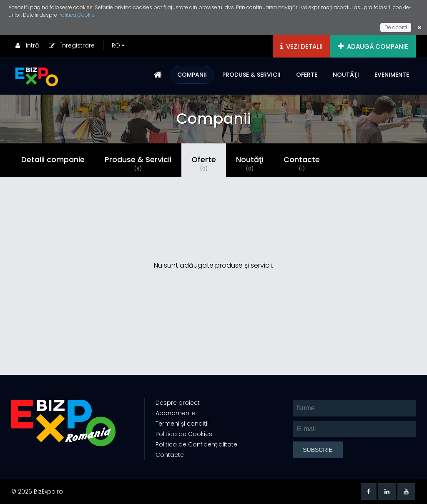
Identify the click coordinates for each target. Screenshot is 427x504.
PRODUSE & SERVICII (251, 75)
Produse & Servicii (138, 163)
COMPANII (192, 75)
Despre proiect (178, 403)
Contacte (302, 163)
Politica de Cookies (184, 434)
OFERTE (307, 75)
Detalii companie (53, 159)
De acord (396, 27)
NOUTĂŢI (346, 75)
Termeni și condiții (182, 424)
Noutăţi (250, 163)
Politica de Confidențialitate (196, 444)
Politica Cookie (77, 15)
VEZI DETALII (301, 46)
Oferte (204, 163)
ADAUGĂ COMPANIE (373, 46)
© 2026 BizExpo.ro (37, 491)
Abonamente (175, 413)
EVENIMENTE (392, 75)
